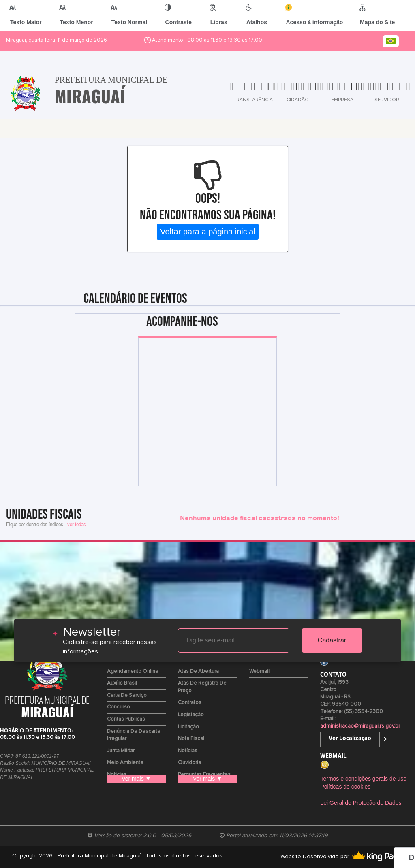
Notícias (188, 751)
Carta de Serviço (127, 695)
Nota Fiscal (191, 739)
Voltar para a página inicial (208, 232)
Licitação (188, 727)
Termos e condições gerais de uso (363, 779)
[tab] (221, 92)
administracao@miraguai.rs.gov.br (360, 726)
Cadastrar (332, 640)
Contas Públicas (126, 719)
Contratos (190, 703)
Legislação (191, 715)
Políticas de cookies (345, 787)
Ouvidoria (189, 763)
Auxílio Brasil (122, 683)
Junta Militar (121, 751)
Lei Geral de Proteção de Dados (361, 803)
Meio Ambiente (125, 763)
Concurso (119, 707)
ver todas (77, 524)
